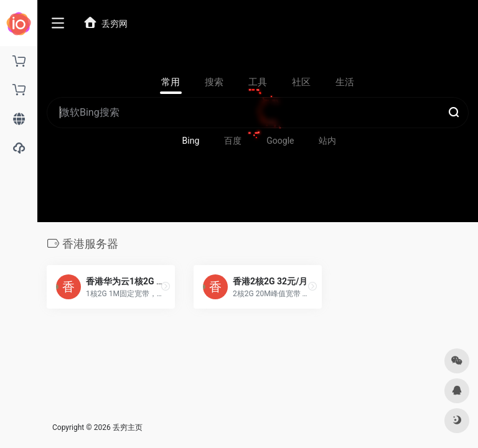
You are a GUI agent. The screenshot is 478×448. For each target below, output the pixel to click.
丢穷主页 (128, 427)
